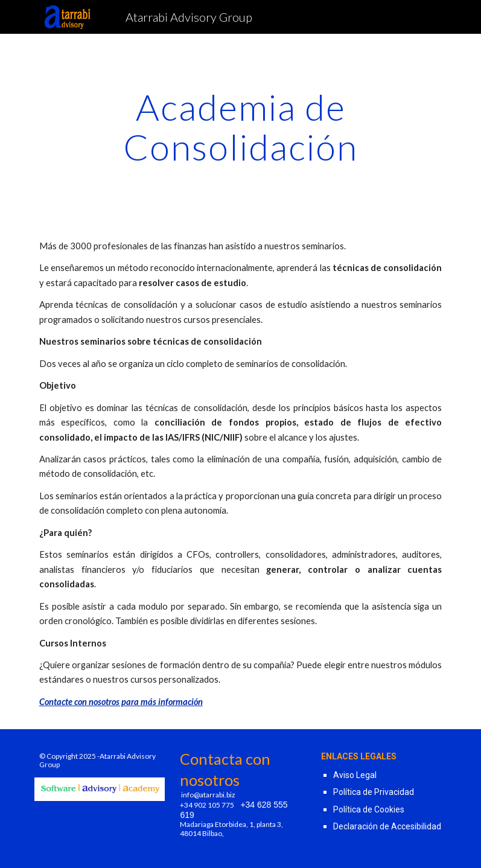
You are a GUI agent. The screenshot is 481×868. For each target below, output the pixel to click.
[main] (241, 127)
